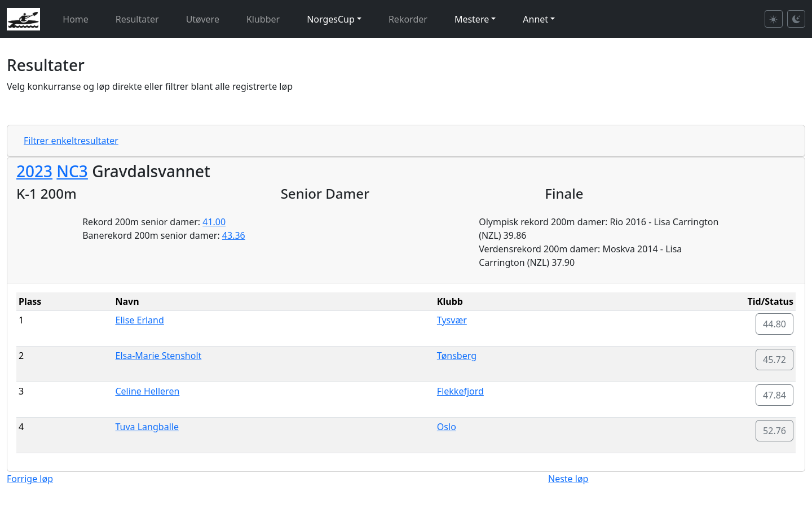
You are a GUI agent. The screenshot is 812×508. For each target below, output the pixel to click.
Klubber (263, 19)
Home (76, 19)
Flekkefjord (460, 391)
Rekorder (408, 19)
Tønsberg (457, 356)
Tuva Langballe (147, 427)
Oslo (447, 427)
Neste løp (568, 479)
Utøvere (203, 19)
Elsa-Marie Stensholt (158, 356)
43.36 (234, 235)
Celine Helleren (147, 391)
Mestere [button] (472, 19)
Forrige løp (30, 479)
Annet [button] (535, 19)
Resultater (137, 19)
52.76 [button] (775, 431)
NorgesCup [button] (331, 19)
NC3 (72, 171)
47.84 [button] (775, 395)
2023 (34, 171)
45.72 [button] (775, 360)
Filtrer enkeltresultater (71, 141)
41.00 (214, 222)
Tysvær (452, 320)
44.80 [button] (775, 324)
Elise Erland (139, 320)
